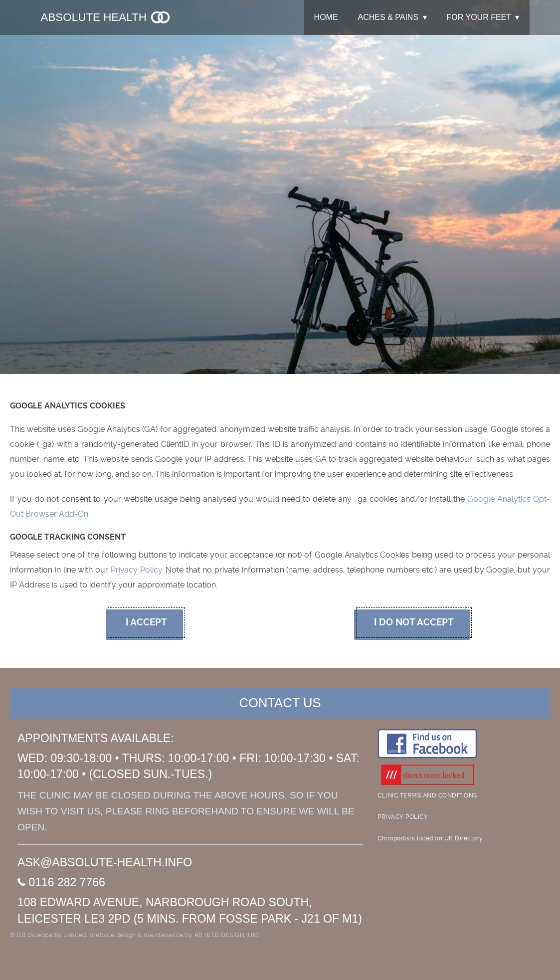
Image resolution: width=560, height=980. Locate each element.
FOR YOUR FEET (479, 17)
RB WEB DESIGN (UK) (227, 935)
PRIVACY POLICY (403, 817)
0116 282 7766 (61, 882)
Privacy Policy (136, 570)
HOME (326, 17)
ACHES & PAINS (388, 17)
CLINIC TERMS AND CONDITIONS (427, 795)
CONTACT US (280, 703)
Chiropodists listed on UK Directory (430, 838)
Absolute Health (106, 17)
